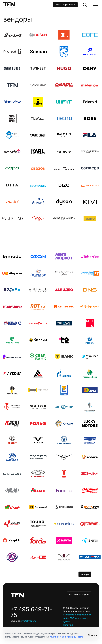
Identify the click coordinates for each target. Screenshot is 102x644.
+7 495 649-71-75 (31, 612)
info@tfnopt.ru (28, 621)
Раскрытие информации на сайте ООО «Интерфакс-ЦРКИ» (77, 618)
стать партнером (65, 5)
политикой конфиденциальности (67, 637)
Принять (92, 635)
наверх (85, 574)
